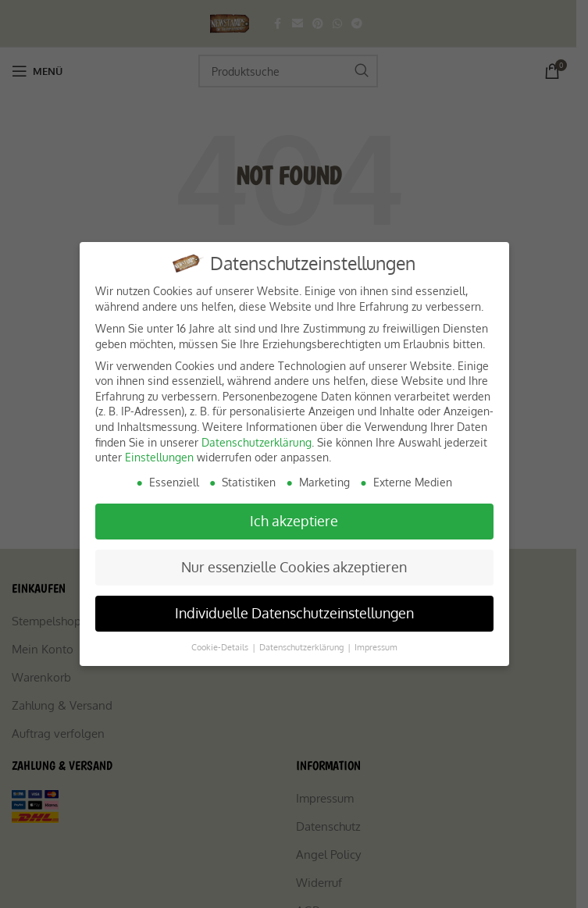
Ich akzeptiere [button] (294, 521)
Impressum (376, 647)
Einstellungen (159, 457)
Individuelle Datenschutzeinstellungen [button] (294, 613)
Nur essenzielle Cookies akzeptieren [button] (294, 567)
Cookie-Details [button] (221, 647)
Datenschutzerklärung (257, 442)
